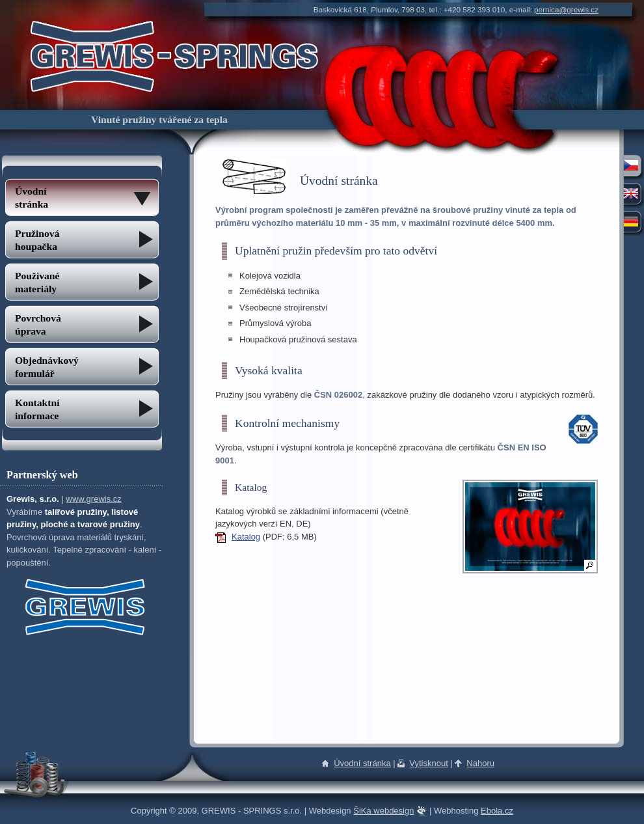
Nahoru (480, 763)
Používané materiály (37, 282)
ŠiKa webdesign (383, 811)
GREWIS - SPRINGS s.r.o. (174, 28)
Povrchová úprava (38, 324)
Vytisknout (429, 763)
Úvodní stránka (362, 763)
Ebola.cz (497, 811)
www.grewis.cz (94, 499)
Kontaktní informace (37, 409)
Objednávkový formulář (47, 367)
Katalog (246, 537)
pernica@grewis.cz (566, 9)
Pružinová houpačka (37, 240)
